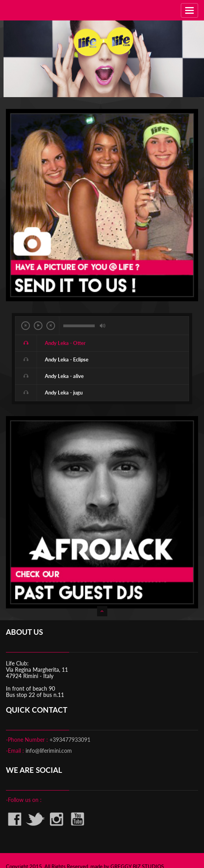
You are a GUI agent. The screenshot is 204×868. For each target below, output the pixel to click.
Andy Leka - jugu (64, 393)
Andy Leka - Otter (65, 343)
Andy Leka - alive (64, 376)
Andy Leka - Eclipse (67, 359)
